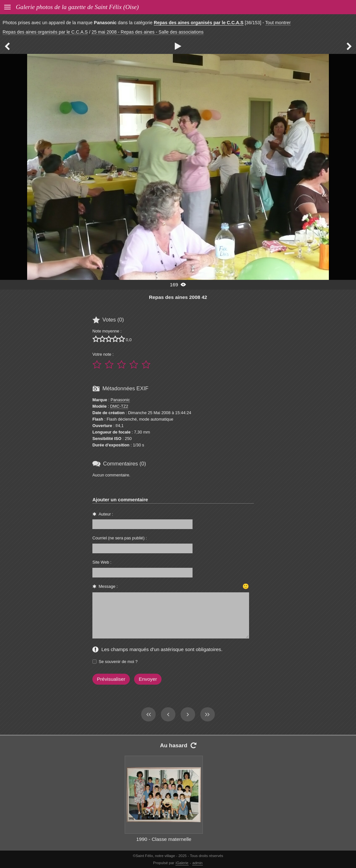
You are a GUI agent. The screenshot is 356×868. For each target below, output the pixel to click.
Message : (108, 586)
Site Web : (102, 562)
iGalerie (182, 863)
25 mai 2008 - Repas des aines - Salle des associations (147, 32)
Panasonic (120, 400)
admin (198, 863)
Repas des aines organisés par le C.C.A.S (199, 23)
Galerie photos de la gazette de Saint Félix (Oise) (77, 7)
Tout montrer (278, 23)
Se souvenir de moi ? (118, 662)
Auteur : (106, 514)
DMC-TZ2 (119, 406)
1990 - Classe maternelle (164, 839)
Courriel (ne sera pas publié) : (120, 538)
